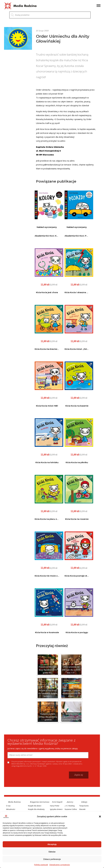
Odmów (52, 852)
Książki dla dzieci (35, 806)
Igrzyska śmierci (56, 809)
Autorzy (70, 802)
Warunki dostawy (82, 811)
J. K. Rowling (70, 806)
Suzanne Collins (71, 809)
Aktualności (11, 809)
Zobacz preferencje (52, 859)
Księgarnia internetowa (40, 802)
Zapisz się (79, 775)
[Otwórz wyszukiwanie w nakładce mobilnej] (50, 15)
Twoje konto (84, 806)
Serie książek (57, 802)
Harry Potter (55, 806)
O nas (8, 806)
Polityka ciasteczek (41, 865)
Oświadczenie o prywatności (60, 865)
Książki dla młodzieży (36, 809)
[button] (100, 817)
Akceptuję (52, 844)
